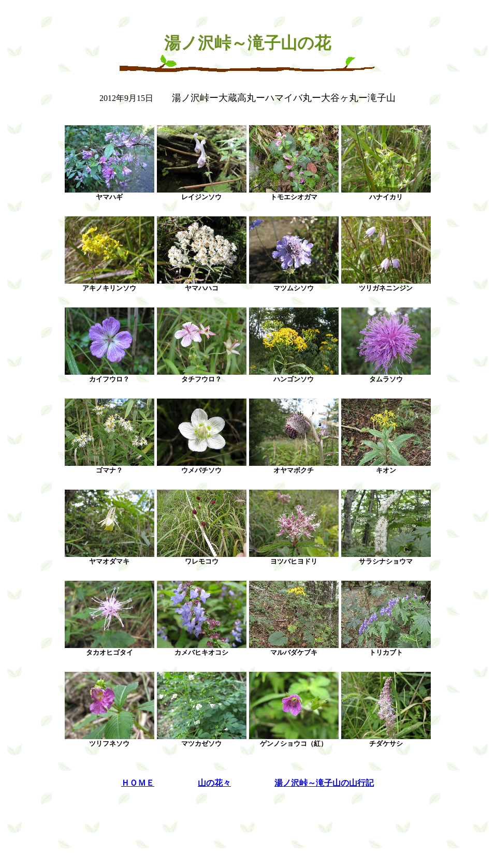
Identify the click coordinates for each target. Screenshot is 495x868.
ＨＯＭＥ (138, 783)
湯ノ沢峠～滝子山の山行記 (324, 783)
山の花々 (214, 783)
